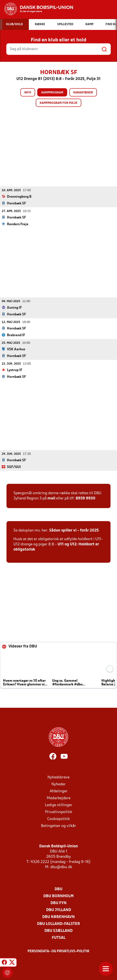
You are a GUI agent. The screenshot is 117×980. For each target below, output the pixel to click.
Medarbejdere (59, 798)
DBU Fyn (58, 903)
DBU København (58, 917)
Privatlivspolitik (59, 812)
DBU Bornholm (58, 896)
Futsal (59, 938)
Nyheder (58, 784)
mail (51, 498)
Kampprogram (52, 93)
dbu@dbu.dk (61, 867)
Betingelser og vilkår (58, 826)
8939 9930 (85, 498)
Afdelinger (59, 791)
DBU (58, 889)
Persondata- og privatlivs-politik (58, 951)
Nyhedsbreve (58, 777)
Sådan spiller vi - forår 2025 (74, 530)
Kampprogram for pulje (58, 103)
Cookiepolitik (58, 819)
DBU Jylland (59, 910)
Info (28, 93)
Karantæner (83, 93)
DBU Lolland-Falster (58, 924)
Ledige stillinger (59, 805)
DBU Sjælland (58, 931)
